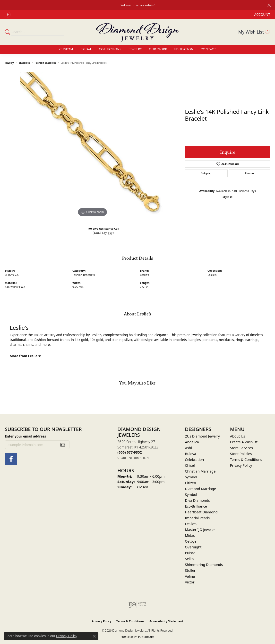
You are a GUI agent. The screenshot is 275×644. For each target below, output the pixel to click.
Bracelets (24, 63)
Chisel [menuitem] (190, 465)
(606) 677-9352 (103, 233)
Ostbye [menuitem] (191, 541)
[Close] (269, 5)
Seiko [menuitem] (189, 559)
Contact (208, 49)
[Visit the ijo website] (138, 605)
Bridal (86, 49)
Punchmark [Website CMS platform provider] (146, 637)
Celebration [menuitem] (194, 460)
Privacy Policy (241, 465)
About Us (238, 436)
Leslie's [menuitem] (191, 524)
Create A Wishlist (244, 442)
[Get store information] (133, 458)
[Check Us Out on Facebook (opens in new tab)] (8, 15)
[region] (93, 145)
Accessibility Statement (166, 621)
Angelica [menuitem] (192, 442)
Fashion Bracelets (45, 63)
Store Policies (241, 454)
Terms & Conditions (246, 460)
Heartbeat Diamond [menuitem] (201, 512)
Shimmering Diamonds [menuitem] (204, 565)
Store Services (241, 448)
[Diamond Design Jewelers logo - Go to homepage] (138, 32)
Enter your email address (25, 436)
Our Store (158, 49)
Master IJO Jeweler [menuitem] (200, 530)
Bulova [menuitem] (190, 454)
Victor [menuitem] (190, 582)
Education (184, 49)
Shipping (206, 173)
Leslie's (144, 275)
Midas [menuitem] (190, 535)
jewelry (9, 63)
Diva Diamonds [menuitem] (197, 500)
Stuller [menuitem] (190, 570)
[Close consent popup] (95, 636)
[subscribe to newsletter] (63, 445)
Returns (249, 173)
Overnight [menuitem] (193, 547)
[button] (262, 14)
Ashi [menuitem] (188, 448)
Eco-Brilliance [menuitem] (196, 506)
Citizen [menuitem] (190, 483)
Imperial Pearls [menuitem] (197, 518)
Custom (66, 49)
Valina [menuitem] (190, 576)
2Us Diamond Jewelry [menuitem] (202, 436)
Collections (110, 49)
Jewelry (135, 49)
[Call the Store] (129, 452)
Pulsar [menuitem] (190, 553)
